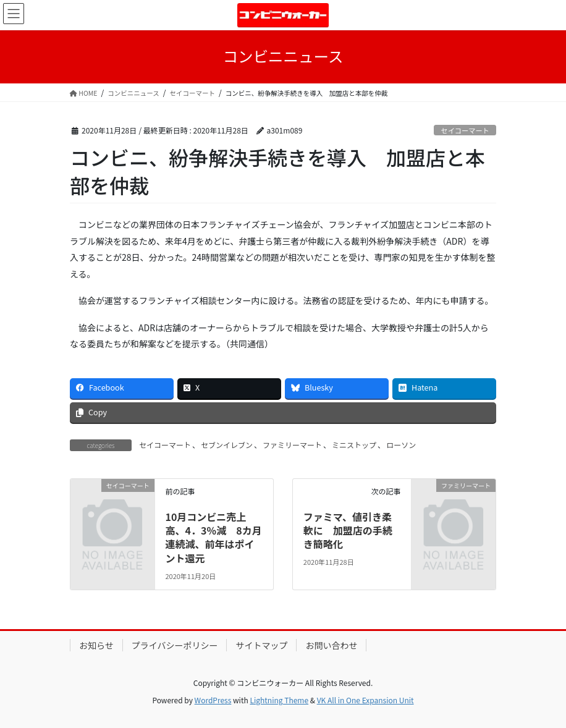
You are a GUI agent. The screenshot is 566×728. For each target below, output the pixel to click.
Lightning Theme (279, 700)
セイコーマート (465, 130)
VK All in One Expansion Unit (365, 700)
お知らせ (96, 645)
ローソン (401, 445)
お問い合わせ (331, 645)
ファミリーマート (292, 445)
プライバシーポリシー (175, 645)
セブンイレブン (227, 445)
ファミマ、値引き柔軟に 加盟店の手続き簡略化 (348, 531)
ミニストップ (354, 445)
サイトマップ (261, 645)
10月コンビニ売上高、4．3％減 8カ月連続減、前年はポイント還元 (213, 537)
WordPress (213, 700)
